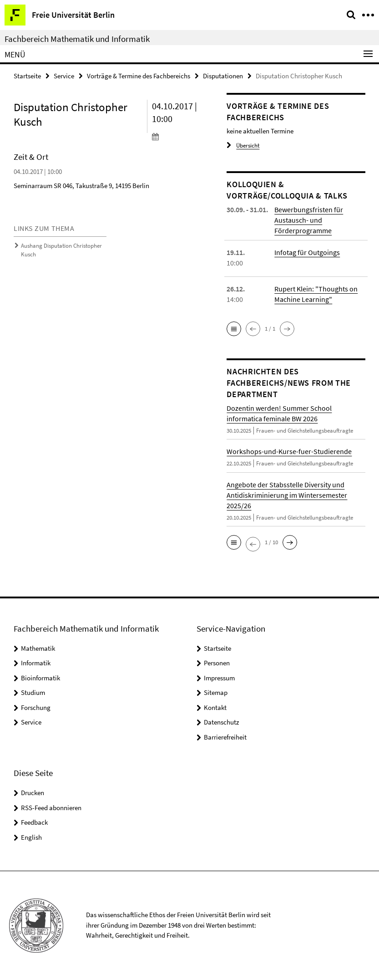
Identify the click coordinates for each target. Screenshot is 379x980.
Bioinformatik (40, 678)
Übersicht (243, 145)
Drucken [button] (33, 793)
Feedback (34, 822)
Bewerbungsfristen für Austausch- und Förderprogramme (309, 220)
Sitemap (216, 692)
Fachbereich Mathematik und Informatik (77, 39)
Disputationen (223, 76)
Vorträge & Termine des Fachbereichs (139, 76)
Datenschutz (221, 722)
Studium (33, 692)
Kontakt (215, 707)
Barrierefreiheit (225, 737)
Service (64, 76)
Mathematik (38, 648)
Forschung (36, 707)
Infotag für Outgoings (307, 252)
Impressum (219, 678)
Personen (217, 663)
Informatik (36, 663)
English (31, 837)
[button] (234, 329)
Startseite (27, 76)
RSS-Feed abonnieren (51, 808)
